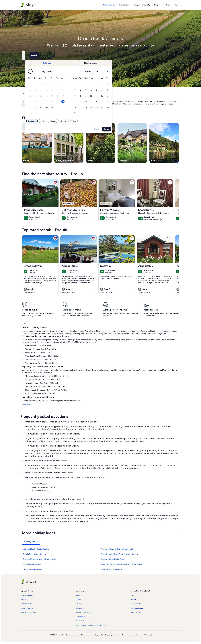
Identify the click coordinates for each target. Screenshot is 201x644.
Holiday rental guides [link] (28, 612)
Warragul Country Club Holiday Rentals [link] (117, 549)
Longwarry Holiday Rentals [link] (112, 569)
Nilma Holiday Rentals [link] (32, 564)
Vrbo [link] (133, 595)
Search (172, 55)
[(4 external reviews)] (153, 219)
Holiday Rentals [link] (35, 93)
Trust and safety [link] (26, 604)
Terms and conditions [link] (83, 612)
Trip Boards (124, 5)
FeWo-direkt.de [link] (136, 604)
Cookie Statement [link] (82, 621)
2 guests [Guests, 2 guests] (129, 56)
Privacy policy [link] (81, 617)
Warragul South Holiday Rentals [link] (36, 549)
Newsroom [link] (80, 608)
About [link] (78, 595)
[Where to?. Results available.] (47, 55)
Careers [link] (78, 600)
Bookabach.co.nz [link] (137, 608)
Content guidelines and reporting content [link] (91, 625)
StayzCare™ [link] (25, 600)
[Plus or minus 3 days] (109, 121)
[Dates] (94, 55)
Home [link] (24, 93)
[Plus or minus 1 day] (89, 121)
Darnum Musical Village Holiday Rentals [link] (39, 559)
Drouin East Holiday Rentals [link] (34, 554)
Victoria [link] (54, 93)
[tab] (93, 63)
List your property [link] (27, 595)
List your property (142, 5)
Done (152, 129)
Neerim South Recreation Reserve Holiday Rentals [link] (122, 564)
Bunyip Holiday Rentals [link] (33, 569)
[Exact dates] (78, 121)
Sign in (178, 5)
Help (156, 5)
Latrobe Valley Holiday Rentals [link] (114, 559)
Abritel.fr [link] (134, 600)
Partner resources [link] (27, 608)
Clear (142, 129)
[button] (87, 85)
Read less (26, 405)
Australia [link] (46, 93)
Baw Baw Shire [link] (64, 93)
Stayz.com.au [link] (135, 612)
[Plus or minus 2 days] (98, 121)
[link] (55, 182)
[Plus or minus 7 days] (119, 121)
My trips (167, 5)
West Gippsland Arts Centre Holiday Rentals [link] (120, 554)
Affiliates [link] (79, 604)
